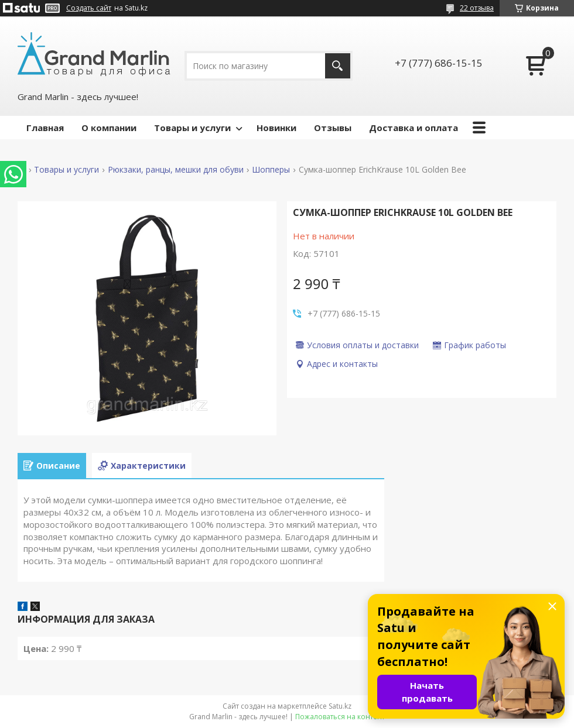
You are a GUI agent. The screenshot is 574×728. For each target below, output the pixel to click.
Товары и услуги (192, 128)
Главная (45, 128)
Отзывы (333, 128)
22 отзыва (477, 8)
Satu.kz (340, 706)
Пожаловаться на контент (340, 717)
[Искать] (338, 66)
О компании (109, 128)
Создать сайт (89, 8)
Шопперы (271, 170)
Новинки (276, 128)
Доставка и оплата (414, 128)
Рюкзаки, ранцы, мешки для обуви (176, 170)
